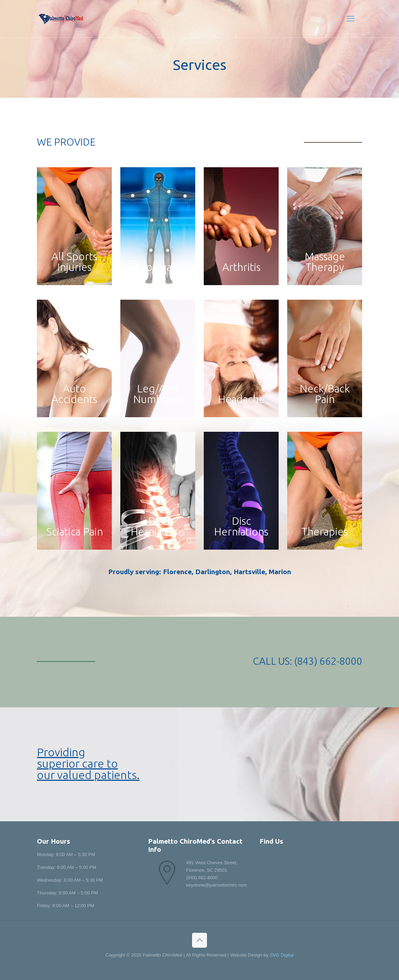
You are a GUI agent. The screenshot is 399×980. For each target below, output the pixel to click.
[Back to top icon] (199, 940)
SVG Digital (282, 955)
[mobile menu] (351, 19)
